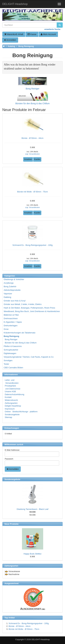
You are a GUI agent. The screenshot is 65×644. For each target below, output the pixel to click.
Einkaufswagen (12, 428)
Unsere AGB (10, 391)
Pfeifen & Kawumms (13, 346)
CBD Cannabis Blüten (13, 368)
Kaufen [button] (37, 159)
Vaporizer (8, 294)
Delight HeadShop (13, 406)
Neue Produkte (12, 524)
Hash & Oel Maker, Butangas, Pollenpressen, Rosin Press (29, 308)
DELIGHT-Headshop (40, 639)
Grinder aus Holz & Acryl (15, 301)
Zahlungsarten (11, 403)
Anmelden (10, 40)
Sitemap (8, 417)
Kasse (32, 34)
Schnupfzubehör (11, 350)
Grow (6, 329)
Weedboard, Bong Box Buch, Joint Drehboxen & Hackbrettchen (32, 311)
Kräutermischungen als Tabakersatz (20, 333)
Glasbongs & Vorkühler (14, 279)
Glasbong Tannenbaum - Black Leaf (32, 509)
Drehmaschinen (11, 318)
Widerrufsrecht (11, 400)
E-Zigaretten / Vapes (13, 322)
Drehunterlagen (11, 326)
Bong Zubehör (10, 286)
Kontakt (8, 397)
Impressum (10, 409)
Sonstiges (8, 360)
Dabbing (7, 297)
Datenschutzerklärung (14, 394)
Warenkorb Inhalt (14, 34)
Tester (6, 364)
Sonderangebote (12, 414)
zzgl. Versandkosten (32, 154)
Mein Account (48, 34)
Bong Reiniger (11, 339)
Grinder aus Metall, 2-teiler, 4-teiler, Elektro (23, 304)
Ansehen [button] (28, 159)
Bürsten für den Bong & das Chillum (20, 343)
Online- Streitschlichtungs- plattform (21, 412)
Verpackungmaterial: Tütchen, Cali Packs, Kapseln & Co (29, 357)
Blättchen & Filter (11, 315)
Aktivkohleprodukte (12, 290)
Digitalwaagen (10, 353)
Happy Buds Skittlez (32, 554)
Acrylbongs (9, 283)
